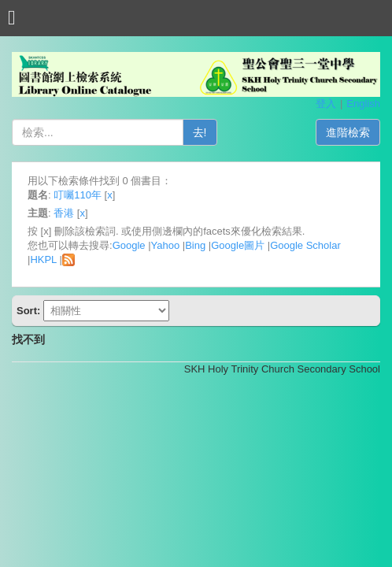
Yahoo (166, 245)
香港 (64, 213)
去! (200, 132)
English (363, 104)
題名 (38, 195)
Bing (195, 245)
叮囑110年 (78, 195)
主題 (38, 213)
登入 (326, 104)
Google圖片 (238, 245)
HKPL (43, 259)
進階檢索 (348, 132)
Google (129, 245)
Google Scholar (305, 245)
